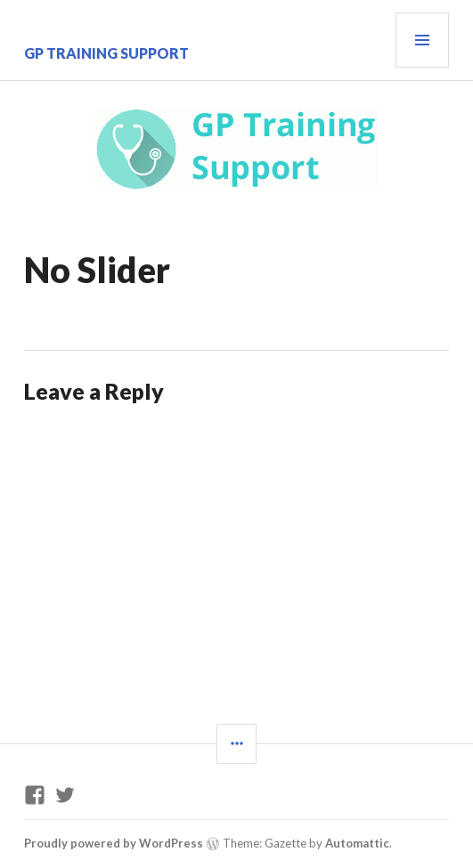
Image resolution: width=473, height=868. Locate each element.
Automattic (357, 843)
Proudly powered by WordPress (114, 843)
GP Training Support (106, 53)
